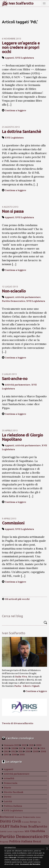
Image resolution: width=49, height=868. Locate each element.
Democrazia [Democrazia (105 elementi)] (29, 817)
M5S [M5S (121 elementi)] (27, 831)
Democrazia (11, 783)
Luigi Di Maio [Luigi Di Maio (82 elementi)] (19, 832)
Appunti (9, 58)
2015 (35, 748)
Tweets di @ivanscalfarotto (18, 723)
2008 (43, 751)
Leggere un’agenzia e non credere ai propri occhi (21, 47)
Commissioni (13, 523)
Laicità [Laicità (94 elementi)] (3, 831)
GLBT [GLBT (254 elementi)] (5, 826)
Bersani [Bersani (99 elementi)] (18, 817)
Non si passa (13, 211)
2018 (14, 748)
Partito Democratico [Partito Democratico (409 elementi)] (21, 836)
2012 (14, 751)
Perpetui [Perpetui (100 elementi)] (4, 842)
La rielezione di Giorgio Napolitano (22, 437)
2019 (6, 748)
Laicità (8, 801)
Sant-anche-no (15, 379)
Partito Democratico (14, 301)
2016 (28, 748)
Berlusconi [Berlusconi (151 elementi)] (7, 817)
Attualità (9, 778)
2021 (31, 745)
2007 (7, 755)
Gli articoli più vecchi (16, 599)
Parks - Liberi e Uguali (27, 686)
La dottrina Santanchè (21, 132)
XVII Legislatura (25, 58)
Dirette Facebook (14, 792)
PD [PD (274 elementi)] (46, 837)
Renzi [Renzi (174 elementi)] (37, 841)
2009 (35, 751)
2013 (6, 751)
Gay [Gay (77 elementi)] (39, 822)
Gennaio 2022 (11, 745)
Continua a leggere (15, 110)
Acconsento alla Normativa (30, 864)
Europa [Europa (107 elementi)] (33, 822)
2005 (22, 755)
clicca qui (13, 857)
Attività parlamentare (28, 297)
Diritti (8, 797)
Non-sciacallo (14, 291)
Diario (7, 788)
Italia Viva (21, 677)
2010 (28, 751)
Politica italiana (13, 806)
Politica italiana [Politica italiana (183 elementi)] (21, 841)
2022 (24, 745)
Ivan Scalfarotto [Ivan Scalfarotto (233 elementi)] (34, 826)
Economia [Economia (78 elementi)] (25, 822)
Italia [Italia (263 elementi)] (15, 826)
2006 (14, 755)
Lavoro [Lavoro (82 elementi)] (10, 832)
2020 (39, 745)
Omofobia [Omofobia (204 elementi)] (38, 831)
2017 (21, 748)
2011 (21, 751)
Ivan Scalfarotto (21, 3)
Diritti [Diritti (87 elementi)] (38, 817)
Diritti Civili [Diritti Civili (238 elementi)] (11, 821)
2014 (43, 748)
